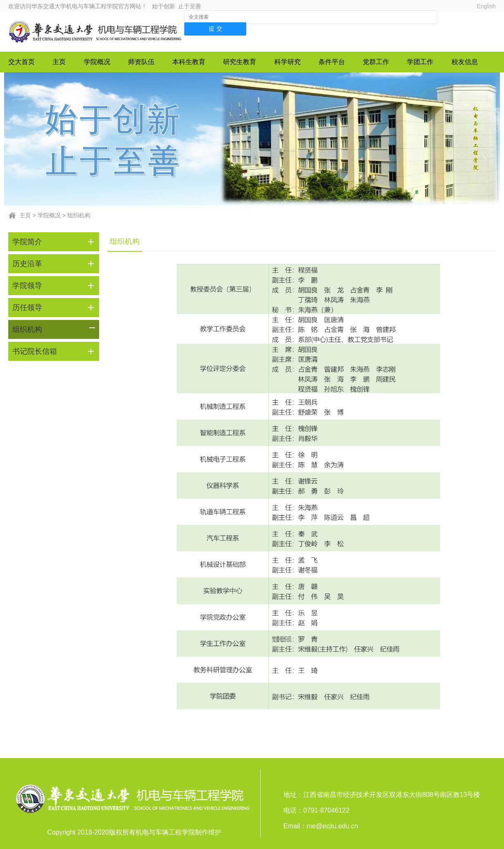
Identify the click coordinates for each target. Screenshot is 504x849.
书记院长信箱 (35, 351)
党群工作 (376, 62)
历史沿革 (27, 264)
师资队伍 (141, 62)
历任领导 (27, 308)
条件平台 (332, 62)
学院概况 (97, 62)
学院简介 (27, 242)
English (486, 6)
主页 (59, 62)
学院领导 (27, 286)
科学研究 (288, 62)
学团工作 (420, 62)
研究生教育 (240, 62)
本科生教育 (189, 62)
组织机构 (79, 215)
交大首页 (21, 62)
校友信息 (465, 62)
